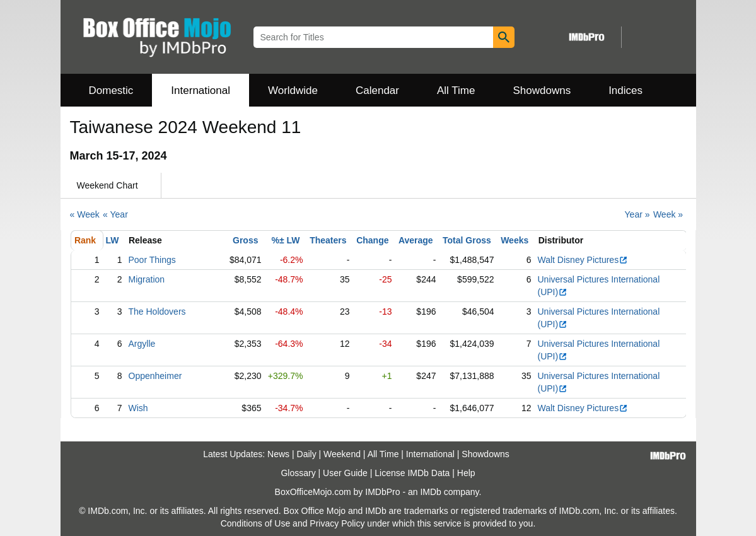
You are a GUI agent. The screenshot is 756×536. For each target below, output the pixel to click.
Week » (668, 214)
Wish (138, 408)
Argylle (142, 344)
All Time (456, 90)
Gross (245, 240)
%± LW (285, 240)
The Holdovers (157, 312)
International (201, 90)
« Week (85, 214)
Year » (637, 214)
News (278, 454)
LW (113, 240)
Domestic (111, 90)
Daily (307, 454)
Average (416, 240)
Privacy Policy (337, 523)
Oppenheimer (155, 376)
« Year (115, 214)
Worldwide (293, 90)
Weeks (515, 240)
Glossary (298, 473)
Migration (147, 279)
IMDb (430, 492)
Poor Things (152, 260)
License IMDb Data (412, 473)
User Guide (345, 473)
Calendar (377, 90)
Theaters (328, 240)
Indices (625, 90)
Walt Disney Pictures (583, 260)
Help (466, 473)
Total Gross (467, 240)
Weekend (342, 454)
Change (372, 240)
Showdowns (542, 90)
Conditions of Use (256, 523)
